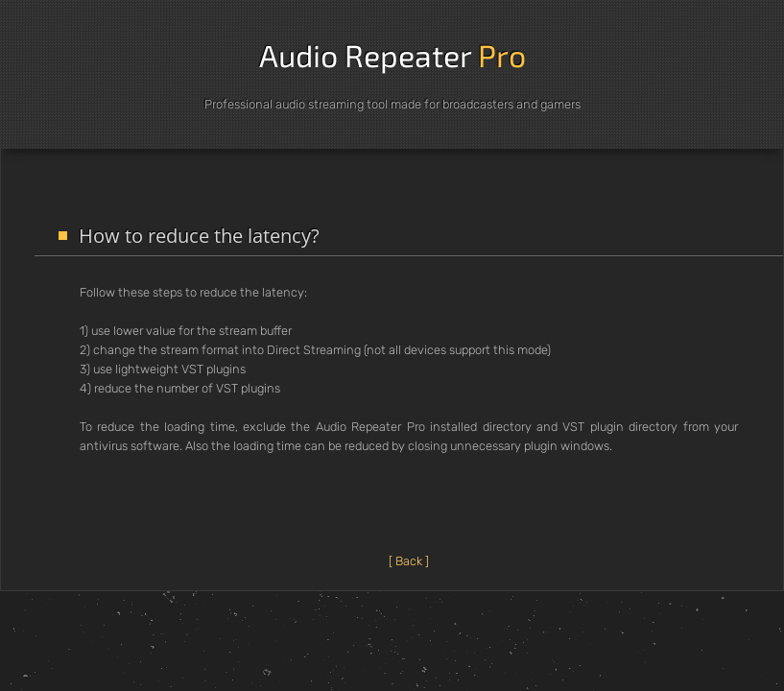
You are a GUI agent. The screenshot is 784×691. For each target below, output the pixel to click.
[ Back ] (409, 561)
